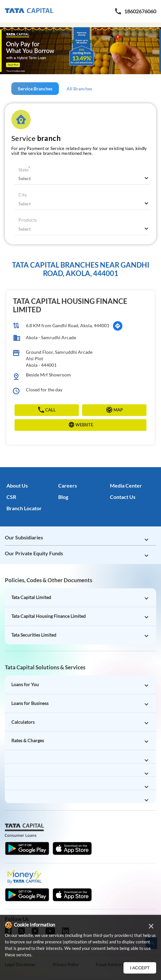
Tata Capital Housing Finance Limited (70, 305)
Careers (68, 485)
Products (28, 220)
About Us (17, 485)
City (23, 195)
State (24, 170)
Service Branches (35, 89)
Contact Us (123, 497)
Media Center (126, 485)
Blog (63, 497)
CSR (11, 497)
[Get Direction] (118, 326)
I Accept (140, 968)
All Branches (79, 89)
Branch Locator (24, 508)
